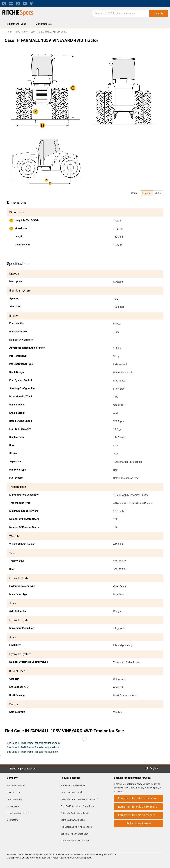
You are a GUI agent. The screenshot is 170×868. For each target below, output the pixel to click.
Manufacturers (44, 24)
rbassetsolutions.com (17, 813)
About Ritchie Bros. (16, 786)
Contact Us (29, 769)
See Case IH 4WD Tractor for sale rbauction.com (33, 743)
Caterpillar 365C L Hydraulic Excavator (79, 799)
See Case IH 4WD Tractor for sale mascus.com (32, 752)
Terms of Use (109, 854)
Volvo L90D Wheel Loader (73, 820)
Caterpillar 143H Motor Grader (75, 813)
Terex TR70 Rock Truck (71, 792)
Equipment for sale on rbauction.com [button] (141, 798)
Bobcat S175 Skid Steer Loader (75, 834)
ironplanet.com (14, 799)
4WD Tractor (22, 32)
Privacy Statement (93, 854)
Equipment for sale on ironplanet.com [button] (141, 807)
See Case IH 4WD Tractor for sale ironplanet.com (34, 747)
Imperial (147, 193)
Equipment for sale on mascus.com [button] (140, 815)
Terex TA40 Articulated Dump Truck (77, 806)
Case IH (34, 32)
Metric (158, 193)
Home (10, 32)
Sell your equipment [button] (139, 823)
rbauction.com (14, 792)
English (155, 768)
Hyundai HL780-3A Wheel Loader (77, 827)
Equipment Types (16, 24)
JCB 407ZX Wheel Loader (73, 786)
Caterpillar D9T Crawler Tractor (75, 841)
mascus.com (13, 806)
